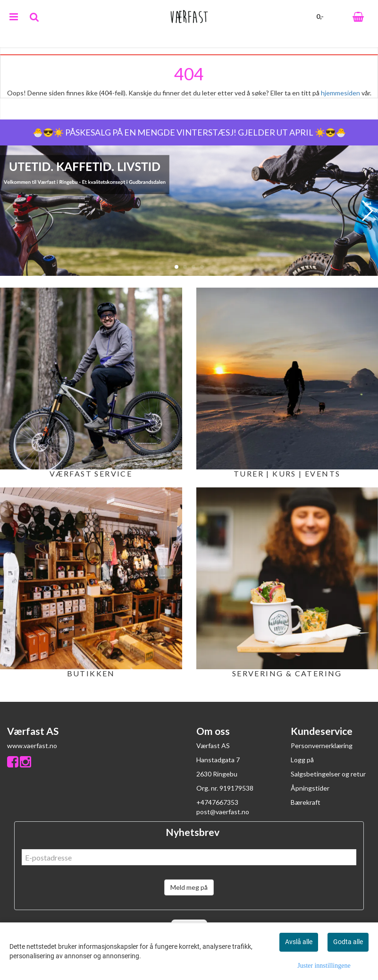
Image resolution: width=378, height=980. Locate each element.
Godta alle (348, 942)
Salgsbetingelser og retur (328, 774)
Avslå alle (299, 942)
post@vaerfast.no (223, 812)
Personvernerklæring (322, 746)
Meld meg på (189, 887)
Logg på (302, 760)
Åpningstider (310, 788)
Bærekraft (306, 802)
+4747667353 (217, 802)
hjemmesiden (340, 93)
